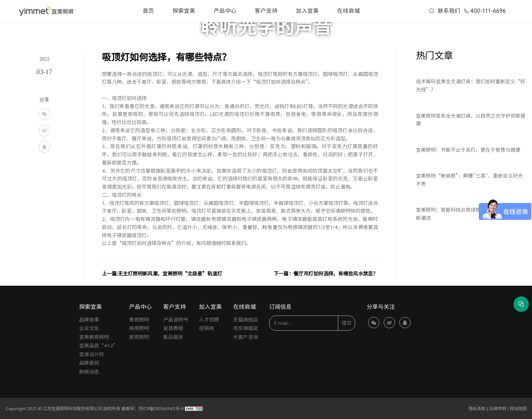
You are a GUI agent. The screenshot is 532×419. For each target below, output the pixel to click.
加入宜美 (307, 11)
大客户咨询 (246, 337)
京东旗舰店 (246, 328)
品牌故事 (89, 320)
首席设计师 (92, 354)
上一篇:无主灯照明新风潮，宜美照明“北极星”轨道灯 (162, 274)
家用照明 (139, 337)
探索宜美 (184, 11)
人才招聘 (209, 320)
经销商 (207, 328)
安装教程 (173, 328)
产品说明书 (176, 320)
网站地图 (518, 408)
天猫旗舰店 (246, 320)
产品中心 (225, 11)
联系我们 (449, 11)
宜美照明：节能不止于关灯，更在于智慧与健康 (468, 150)
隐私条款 (477, 408)
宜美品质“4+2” (99, 346)
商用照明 (139, 328)
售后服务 (173, 337)
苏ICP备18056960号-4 (161, 408)
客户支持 (266, 11)
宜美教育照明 (94, 337)
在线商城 (349, 11)
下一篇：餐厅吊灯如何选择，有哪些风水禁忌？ (326, 274)
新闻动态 (89, 372)
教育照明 (139, 320)
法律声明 (498, 408)
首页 (148, 11)
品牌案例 (89, 363)
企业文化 (89, 328)
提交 (347, 323)
